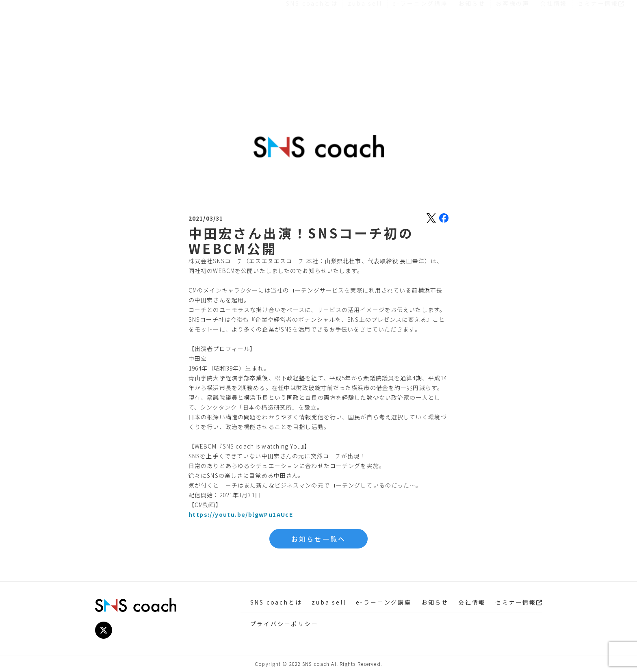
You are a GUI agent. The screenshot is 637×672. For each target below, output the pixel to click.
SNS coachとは (312, 42)
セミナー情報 (601, 42)
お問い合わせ (587, 21)
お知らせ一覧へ (318, 539)
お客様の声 (513, 42)
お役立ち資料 (506, 21)
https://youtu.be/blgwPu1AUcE (241, 514)
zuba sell (365, 42)
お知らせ (472, 42)
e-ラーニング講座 (420, 42)
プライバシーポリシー (284, 624)
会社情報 (554, 42)
